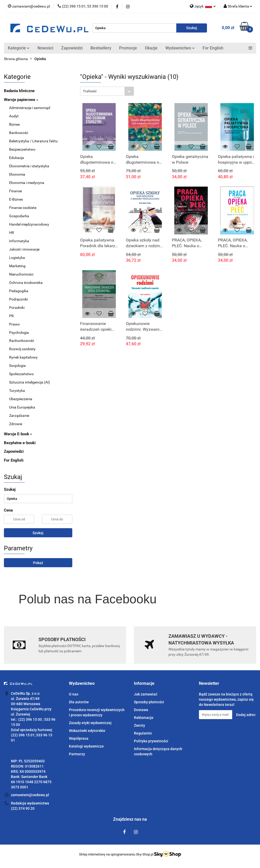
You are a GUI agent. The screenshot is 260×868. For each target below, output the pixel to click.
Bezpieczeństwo (22, 149)
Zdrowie (16, 424)
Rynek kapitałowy (23, 357)
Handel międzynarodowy (29, 224)
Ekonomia (17, 174)
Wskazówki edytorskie (87, 731)
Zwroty (139, 725)
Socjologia (17, 366)
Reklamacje (144, 718)
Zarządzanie (19, 416)
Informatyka (19, 241)
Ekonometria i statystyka (29, 166)
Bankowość (19, 133)
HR (12, 233)
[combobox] (107, 91)
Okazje (151, 48)
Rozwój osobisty (22, 349)
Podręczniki (18, 299)
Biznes (14, 124)
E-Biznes (16, 199)
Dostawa (141, 710)
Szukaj (38, 533)
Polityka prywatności (151, 741)
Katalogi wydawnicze (86, 746)
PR (11, 316)
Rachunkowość (22, 341)
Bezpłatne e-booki (20, 443)
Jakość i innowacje (24, 249)
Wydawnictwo (180, 48)
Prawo (14, 324)
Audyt (14, 116)
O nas (74, 694)
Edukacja (17, 158)
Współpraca (79, 738)
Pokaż (38, 563)
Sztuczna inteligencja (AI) (30, 382)
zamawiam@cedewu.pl (30, 795)
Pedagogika (19, 291)
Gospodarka (19, 216)
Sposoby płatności (149, 702)
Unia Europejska (22, 407)
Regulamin (143, 733)
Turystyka (17, 391)
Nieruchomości (21, 274)
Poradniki (17, 308)
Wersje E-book (18, 434)
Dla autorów (79, 702)
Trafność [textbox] (90, 91)
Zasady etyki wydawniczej (90, 723)
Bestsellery (101, 48)
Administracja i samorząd (30, 108)
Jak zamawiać (146, 694)
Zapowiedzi (72, 48)
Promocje (128, 48)
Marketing (17, 266)
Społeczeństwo (21, 374)
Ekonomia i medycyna (27, 183)
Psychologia (19, 333)
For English (213, 48)
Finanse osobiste (23, 208)
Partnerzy (77, 754)
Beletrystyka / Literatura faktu (33, 141)
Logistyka (17, 258)
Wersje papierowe (21, 100)
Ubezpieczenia (21, 399)
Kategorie (19, 48)
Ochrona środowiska (26, 283)
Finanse (15, 191)
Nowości (45, 48)
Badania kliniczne (19, 91)
